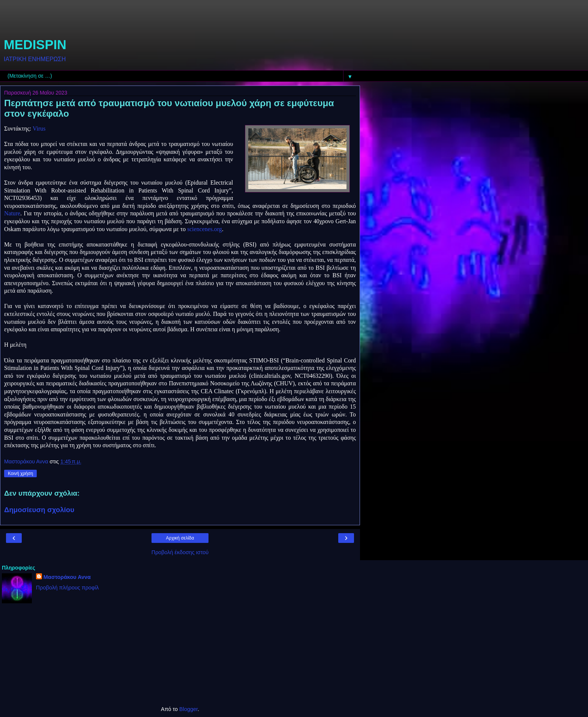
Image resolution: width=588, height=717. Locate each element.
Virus (39, 129)
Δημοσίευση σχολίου (39, 510)
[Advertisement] (180, 21)
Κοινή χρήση (20, 473)
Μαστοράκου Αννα (67, 577)
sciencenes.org (204, 229)
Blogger (188, 709)
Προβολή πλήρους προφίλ (67, 588)
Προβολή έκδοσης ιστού (180, 552)
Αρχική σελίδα (180, 538)
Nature (12, 213)
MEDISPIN (35, 45)
